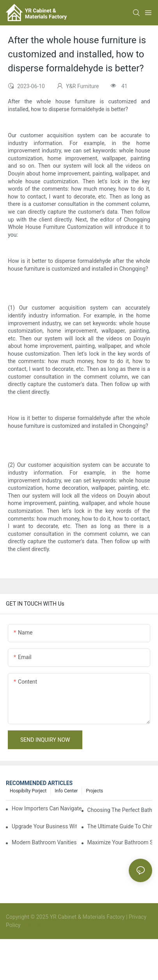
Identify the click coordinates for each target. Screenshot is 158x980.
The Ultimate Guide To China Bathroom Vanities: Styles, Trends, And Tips (120, 826)
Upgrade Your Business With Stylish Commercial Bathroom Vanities (44, 826)
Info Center (66, 791)
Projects (94, 791)
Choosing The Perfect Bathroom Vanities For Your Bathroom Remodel (120, 810)
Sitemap (31, 925)
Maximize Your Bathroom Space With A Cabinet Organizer (120, 842)
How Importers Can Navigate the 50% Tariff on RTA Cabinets (47, 808)
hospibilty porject (28, 791)
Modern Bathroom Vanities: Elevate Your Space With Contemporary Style (44, 842)
